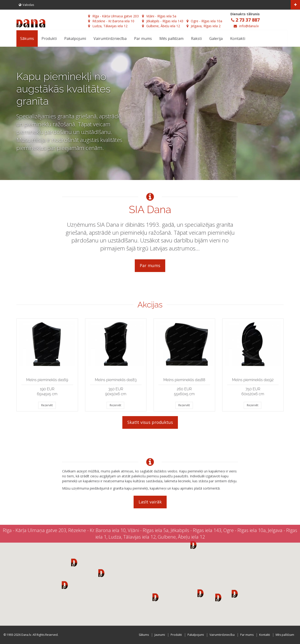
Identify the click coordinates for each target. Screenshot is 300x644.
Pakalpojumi (75, 38)
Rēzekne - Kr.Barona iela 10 (111, 21)
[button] (74, 562)
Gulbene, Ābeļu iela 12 (161, 26)
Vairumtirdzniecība (110, 38)
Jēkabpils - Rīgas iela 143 (163, 21)
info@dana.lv (249, 26)
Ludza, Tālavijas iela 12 (108, 26)
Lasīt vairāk (150, 502)
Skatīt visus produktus (150, 422)
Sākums (27, 38)
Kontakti (238, 38)
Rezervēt (47, 405)
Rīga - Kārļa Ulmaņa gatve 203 (113, 16)
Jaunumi (160, 635)
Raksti (196, 38)
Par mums (143, 38)
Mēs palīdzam (171, 38)
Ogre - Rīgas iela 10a (204, 21)
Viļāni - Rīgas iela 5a (159, 16)
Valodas (26, 5)
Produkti (49, 38)
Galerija (216, 38)
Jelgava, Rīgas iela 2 (204, 26)
